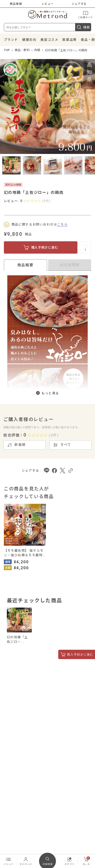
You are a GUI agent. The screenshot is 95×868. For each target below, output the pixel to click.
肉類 (37, 50)
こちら (62, 224)
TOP (7, 50)
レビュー (48, 4)
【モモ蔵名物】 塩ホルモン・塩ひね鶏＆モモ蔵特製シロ (24, 553)
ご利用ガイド (85, 14)
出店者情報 (70, 265)
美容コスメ (49, 40)
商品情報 (16, 4)
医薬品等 (69, 40)
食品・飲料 (22, 50)
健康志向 (29, 40)
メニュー (9, 861)
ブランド (11, 40)
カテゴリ (69, 861)
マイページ (26, 861)
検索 (83, 27)
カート (86, 861)
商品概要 (25, 265)
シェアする (79, 4)
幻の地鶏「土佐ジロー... (17, 639)
